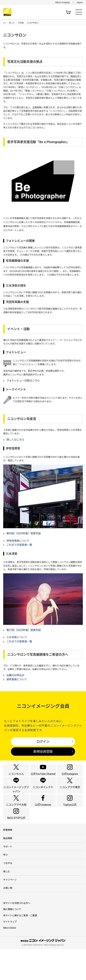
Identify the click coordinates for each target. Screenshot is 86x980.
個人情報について (12, 940)
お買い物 (8, 919)
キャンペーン (10, 910)
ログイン (43, 742)
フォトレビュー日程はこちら (23, 381)
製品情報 (8, 865)
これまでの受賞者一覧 (19, 545)
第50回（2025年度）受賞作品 (24, 533)
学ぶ (5, 883)
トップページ (4, 23)
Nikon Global (10, 959)
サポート (8, 874)
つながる (8, 892)
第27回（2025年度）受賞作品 (24, 630)
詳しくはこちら (15, 440)
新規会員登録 (43, 752)
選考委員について (17, 679)
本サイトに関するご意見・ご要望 (20, 946)
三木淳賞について (17, 637)
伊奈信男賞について (18, 541)
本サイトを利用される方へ (17, 934)
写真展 (21, 23)
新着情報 (8, 856)
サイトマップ (10, 953)
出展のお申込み (15, 675)
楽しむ (12, 23)
